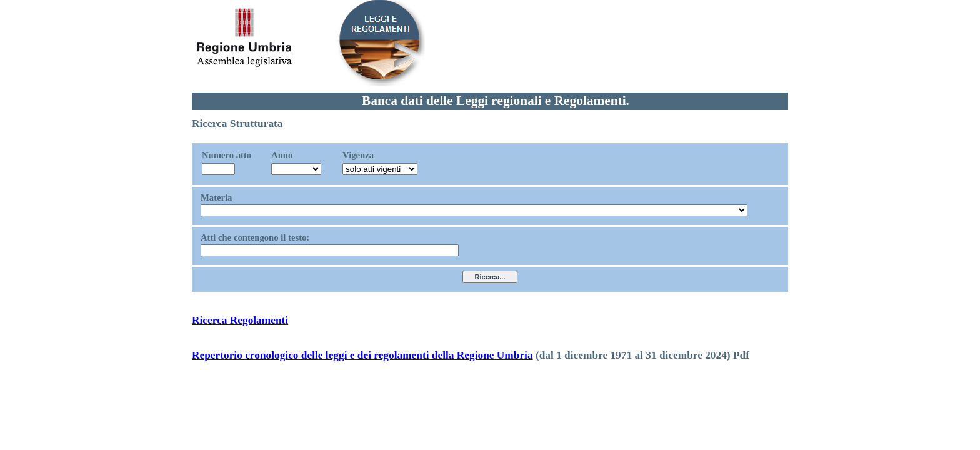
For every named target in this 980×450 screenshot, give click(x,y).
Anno (282, 155)
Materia (216, 197)
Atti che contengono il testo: (255, 237)
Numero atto (227, 155)
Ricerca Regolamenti (240, 320)
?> (296, 169)
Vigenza (358, 155)
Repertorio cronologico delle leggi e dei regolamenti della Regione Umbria (362, 355)
